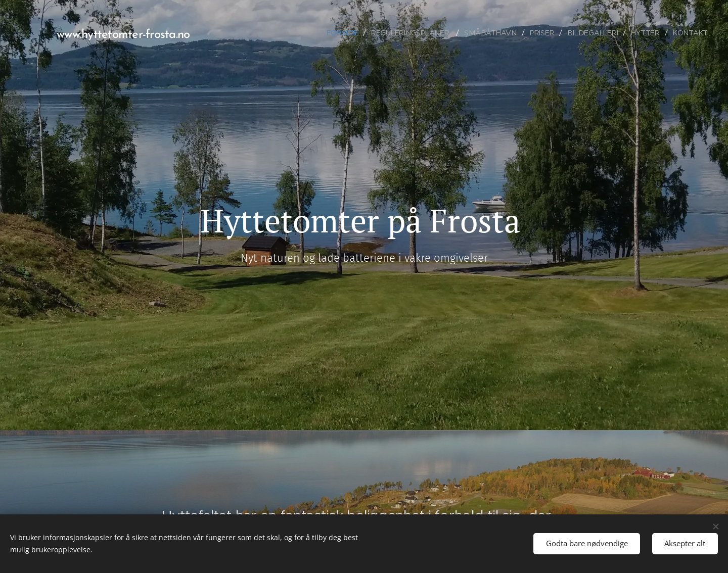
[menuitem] (349, 33)
